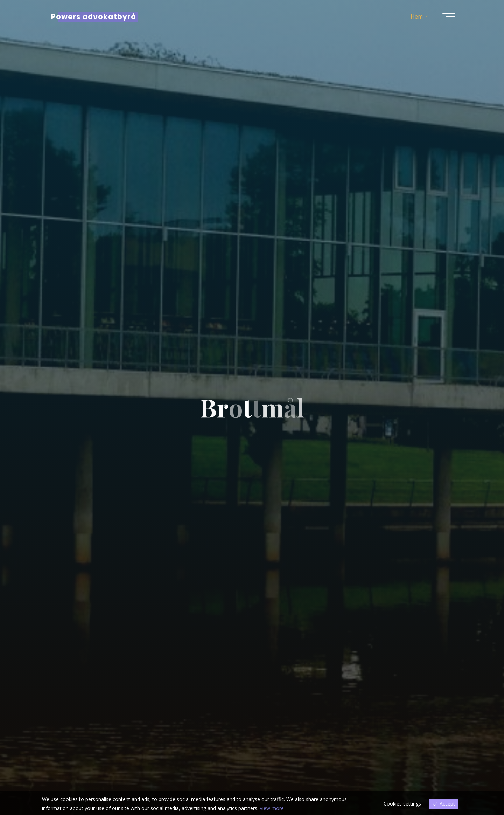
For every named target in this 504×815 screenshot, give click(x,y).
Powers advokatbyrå (94, 17)
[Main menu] (449, 17)
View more (272, 808)
